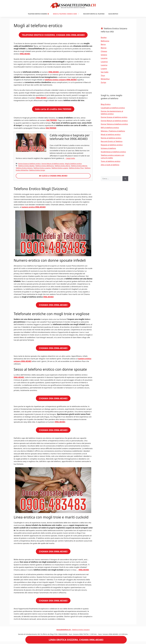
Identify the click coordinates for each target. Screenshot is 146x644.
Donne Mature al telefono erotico (53, 164)
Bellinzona (105, 41)
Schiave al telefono (108, 148)
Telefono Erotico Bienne (79, 166)
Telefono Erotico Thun (76, 168)
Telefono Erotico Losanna (42, 168)
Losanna (104, 62)
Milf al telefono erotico (110, 128)
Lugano (104, 69)
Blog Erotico (113, 14)
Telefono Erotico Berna (62, 166)
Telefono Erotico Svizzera (38, 14)
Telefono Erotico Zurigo (37, 170)
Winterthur (105, 79)
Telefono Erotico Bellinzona (45, 166)
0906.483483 (48, 297)
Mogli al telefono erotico (73, 164)
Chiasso (104, 51)
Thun (103, 75)
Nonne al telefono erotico (111, 138)
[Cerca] (125, 179)
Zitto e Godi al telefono (110, 165)
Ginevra (104, 55)
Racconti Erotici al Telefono (94, 14)
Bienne (104, 48)
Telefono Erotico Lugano (60, 168)
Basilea (104, 37)
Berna (103, 44)
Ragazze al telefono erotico (112, 145)
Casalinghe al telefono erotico (113, 108)
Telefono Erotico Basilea (26, 166)
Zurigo (103, 82)
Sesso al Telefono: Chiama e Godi (67, 14)
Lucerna (104, 65)
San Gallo (105, 72)
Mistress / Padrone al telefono (113, 131)
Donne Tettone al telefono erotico (114, 124)
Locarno (104, 58)
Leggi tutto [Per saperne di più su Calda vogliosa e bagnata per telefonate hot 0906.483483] (71, 158)
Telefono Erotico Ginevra (24, 168)
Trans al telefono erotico (111, 161)
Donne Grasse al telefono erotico (29, 164)
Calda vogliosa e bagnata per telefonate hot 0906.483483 (70, 137)
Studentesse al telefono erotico (113, 152)
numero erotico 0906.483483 (34, 207)
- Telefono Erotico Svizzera (73, 630)
